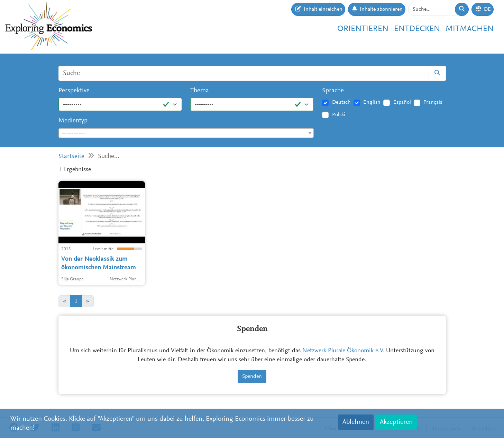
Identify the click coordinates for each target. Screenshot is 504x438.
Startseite (71, 156)
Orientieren (363, 29)
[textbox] (186, 133)
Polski (339, 115)
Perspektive (74, 91)
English (372, 102)
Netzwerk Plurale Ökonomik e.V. (343, 351)
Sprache (333, 91)
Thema (200, 91)
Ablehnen (356, 422)
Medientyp (73, 121)
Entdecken (417, 29)
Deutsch (341, 102)
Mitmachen (470, 29)
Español (402, 102)
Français (433, 102)
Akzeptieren (396, 422)
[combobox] (186, 133)
